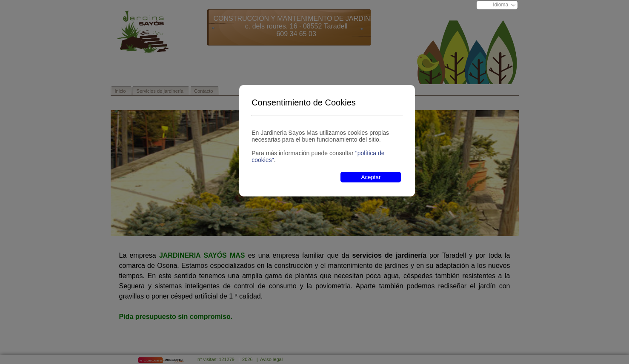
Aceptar (371, 177)
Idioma (500, 5)
